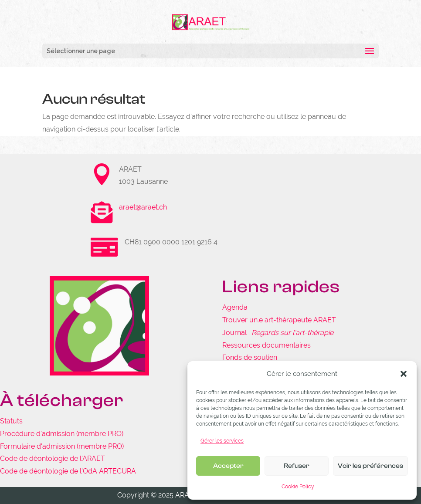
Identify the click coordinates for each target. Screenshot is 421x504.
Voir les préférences (370, 466)
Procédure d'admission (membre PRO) (62, 434)
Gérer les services (222, 441)
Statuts (11, 421)
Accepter (228, 466)
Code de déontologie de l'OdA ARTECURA (68, 471)
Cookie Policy (298, 487)
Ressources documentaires (267, 345)
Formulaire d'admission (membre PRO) (62, 446)
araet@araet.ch (143, 207)
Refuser (297, 466)
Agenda (235, 307)
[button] (404, 374)
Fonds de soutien (250, 357)
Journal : (278, 333)
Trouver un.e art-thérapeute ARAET (279, 320)
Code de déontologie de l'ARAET (53, 458)
